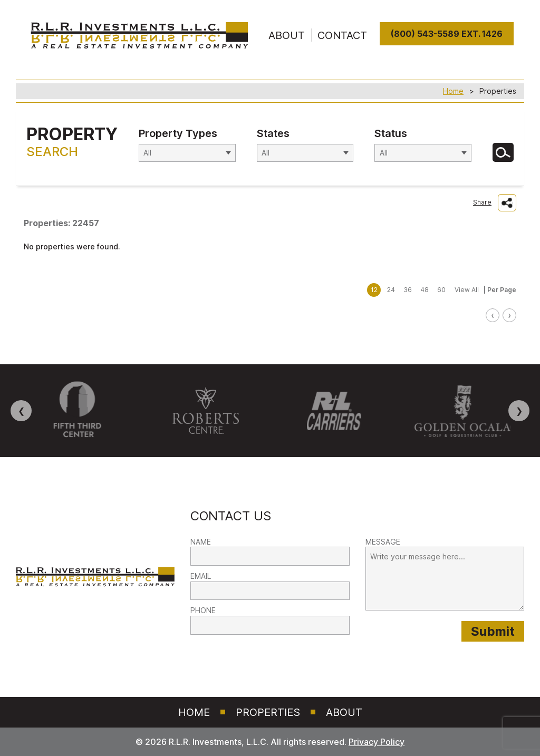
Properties (268, 712)
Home (453, 91)
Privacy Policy (377, 742)
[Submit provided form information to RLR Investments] (493, 631)
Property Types (178, 133)
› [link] (509, 315)
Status (391, 133)
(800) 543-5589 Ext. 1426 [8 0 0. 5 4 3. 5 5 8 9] (447, 34)
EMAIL (201, 576)
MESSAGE (383, 542)
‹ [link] (493, 315)
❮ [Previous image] (21, 411)
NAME (201, 542)
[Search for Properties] (503, 152)
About (344, 712)
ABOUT (287, 35)
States (273, 133)
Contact (342, 35)
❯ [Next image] (519, 411)
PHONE (203, 610)
